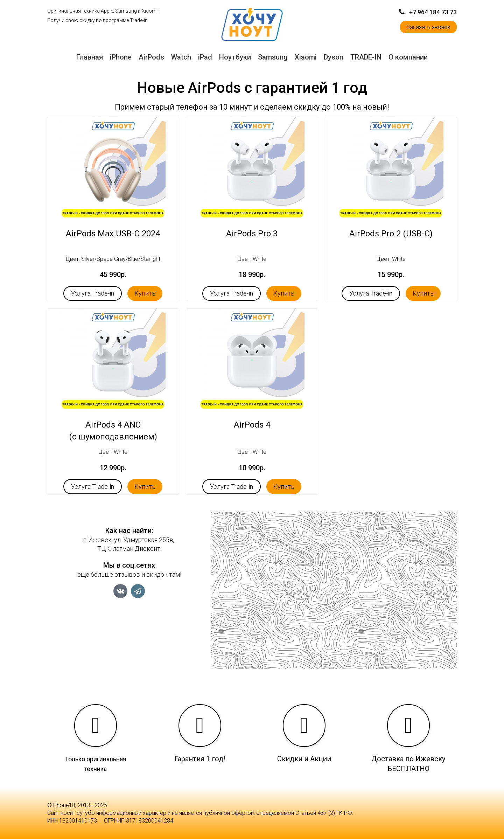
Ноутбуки (235, 57)
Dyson (334, 57)
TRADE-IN (366, 57)
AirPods (151, 57)
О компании (408, 57)
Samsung (273, 57)
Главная (90, 57)
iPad (205, 57)
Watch (181, 57)
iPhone (121, 57)
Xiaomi (306, 57)
